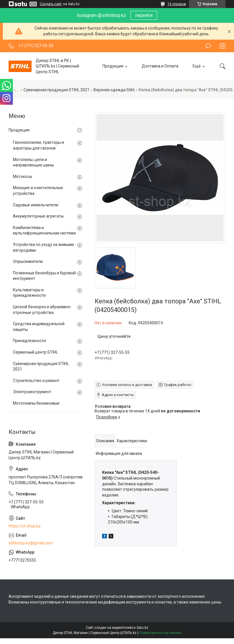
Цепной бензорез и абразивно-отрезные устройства (42, 310)
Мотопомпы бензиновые (36, 403)
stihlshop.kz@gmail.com (31, 543)
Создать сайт (51, 4)
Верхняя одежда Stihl (114, 90)
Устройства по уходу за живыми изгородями (43, 247)
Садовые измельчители (36, 205)
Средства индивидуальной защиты (39, 327)
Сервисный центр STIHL (35, 352)
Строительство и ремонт (36, 381)
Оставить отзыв (208, 46)
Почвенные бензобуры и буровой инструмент (44, 276)
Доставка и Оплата (160, 66)
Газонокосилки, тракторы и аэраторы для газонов (38, 145)
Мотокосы (23, 176)
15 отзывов (177, 4)
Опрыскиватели (28, 261)
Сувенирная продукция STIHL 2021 (56, 90)
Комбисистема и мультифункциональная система (44, 230)
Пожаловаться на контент (160, 633)
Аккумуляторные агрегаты (38, 216)
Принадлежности (29, 341)
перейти (144, 15)
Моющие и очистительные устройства (38, 191)
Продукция (113, 66)
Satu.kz (142, 628)
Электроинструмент (32, 392)
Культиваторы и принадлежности (29, 293)
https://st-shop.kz (25, 526)
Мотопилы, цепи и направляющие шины (33, 162)
